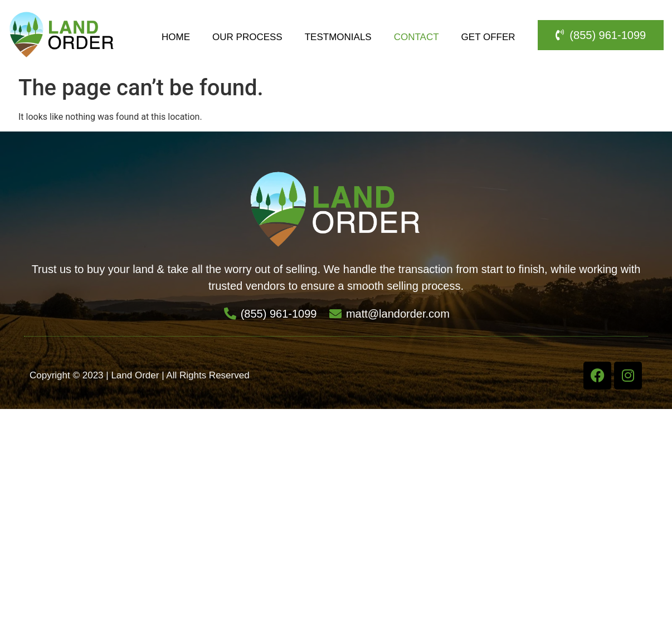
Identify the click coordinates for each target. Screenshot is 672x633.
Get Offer (488, 37)
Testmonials (338, 37)
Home (176, 37)
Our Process (247, 37)
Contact (417, 37)
